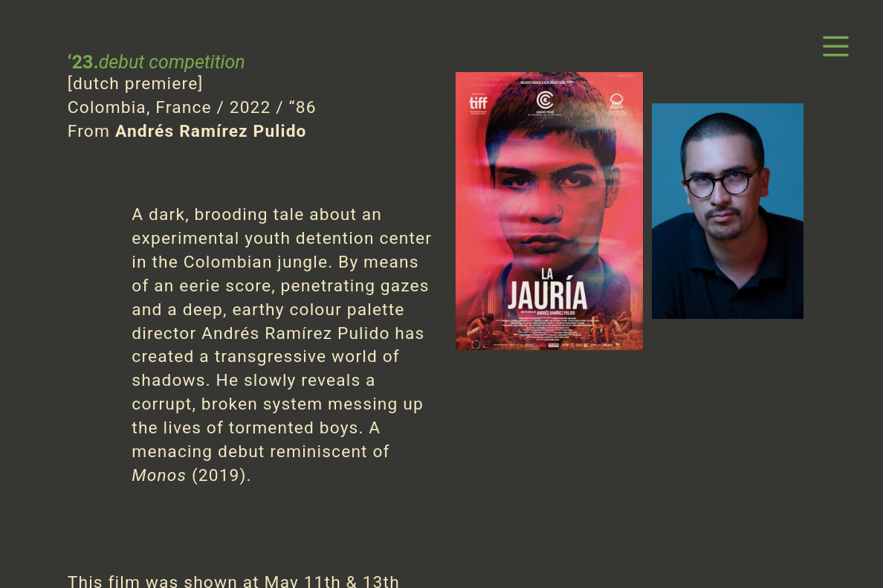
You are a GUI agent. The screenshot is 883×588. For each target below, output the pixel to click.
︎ (836, 47)
